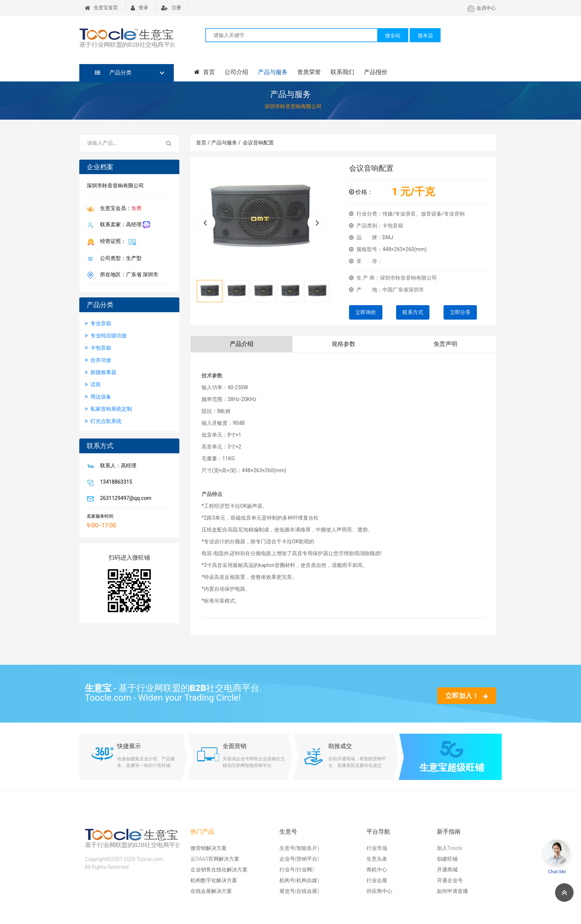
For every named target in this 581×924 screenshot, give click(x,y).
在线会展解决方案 (211, 891)
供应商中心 (379, 891)
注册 (171, 8)
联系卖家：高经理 (124, 225)
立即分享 (460, 312)
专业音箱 (98, 323)
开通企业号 (450, 880)
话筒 (93, 384)
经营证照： (117, 242)
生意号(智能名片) (299, 848)
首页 (205, 72)
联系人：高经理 (117, 466)
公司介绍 (236, 72)
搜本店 (425, 36)
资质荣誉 (309, 72)
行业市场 (377, 848)
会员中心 (482, 8)
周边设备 (98, 397)
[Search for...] (119, 143)
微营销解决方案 (209, 848)
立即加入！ (467, 696)
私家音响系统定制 (108, 409)
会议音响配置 (258, 143)
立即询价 (366, 312)
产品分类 (113, 73)
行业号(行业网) (297, 870)
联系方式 (413, 312)
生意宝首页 (101, 8)
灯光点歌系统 (103, 421)
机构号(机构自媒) (299, 880)
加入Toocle (450, 848)
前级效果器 (101, 372)
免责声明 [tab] (445, 344)
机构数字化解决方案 (214, 880)
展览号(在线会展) (299, 891)
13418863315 (115, 483)
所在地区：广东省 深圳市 (128, 275)
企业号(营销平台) (299, 859)
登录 (140, 8)
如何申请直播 (452, 891)
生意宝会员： (119, 209)
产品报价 (376, 72)
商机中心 (377, 870)
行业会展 (377, 880)
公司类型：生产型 (119, 259)
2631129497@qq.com (124, 499)
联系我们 (342, 72)
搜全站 (393, 36)
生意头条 (377, 859)
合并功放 (98, 360)
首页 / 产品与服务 (218, 143)
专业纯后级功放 (106, 336)
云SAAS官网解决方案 (215, 859)
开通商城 (447, 870)
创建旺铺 (447, 859)
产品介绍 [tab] (242, 344)
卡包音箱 (98, 348)
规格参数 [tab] (343, 344)
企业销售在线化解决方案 (219, 870)
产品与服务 (273, 72)
